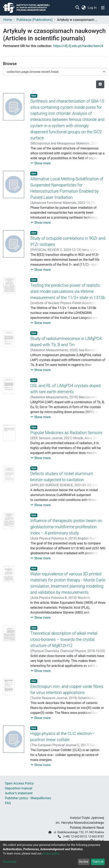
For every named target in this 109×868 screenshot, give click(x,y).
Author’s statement (19, 793)
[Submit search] (77, 8)
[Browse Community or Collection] (54, 72)
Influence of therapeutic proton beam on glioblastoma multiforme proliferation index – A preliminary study (66, 527)
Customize (10, 862)
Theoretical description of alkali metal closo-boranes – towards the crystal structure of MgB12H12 (64, 639)
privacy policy (51, 853)
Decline (84, 862)
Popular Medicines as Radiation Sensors (66, 433)
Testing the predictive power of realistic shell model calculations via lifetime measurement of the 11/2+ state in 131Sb (68, 291)
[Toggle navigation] (103, 8)
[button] (83, 8)
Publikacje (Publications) (34, 20)
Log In (92, 8)
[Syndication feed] (100, 84)
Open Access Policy (19, 783)
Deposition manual (19, 788)
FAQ (8, 803)
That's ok (98, 862)
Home (8, 20)
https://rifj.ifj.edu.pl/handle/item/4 (78, 46)
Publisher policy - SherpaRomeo (28, 798)
